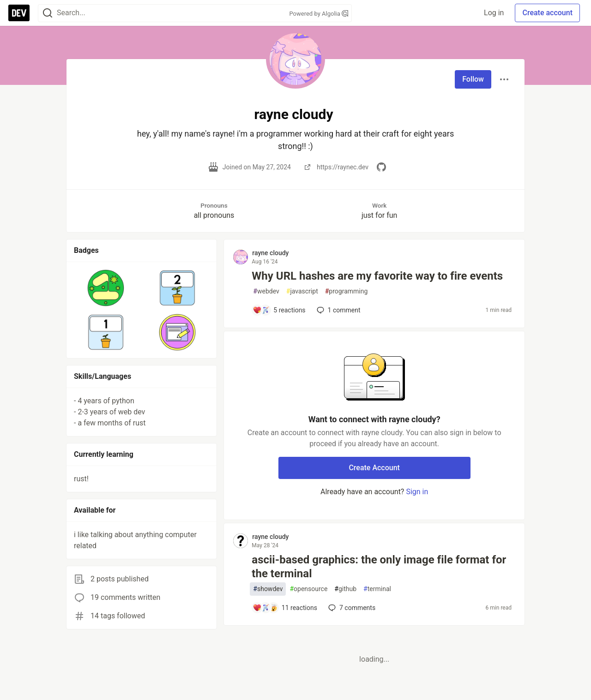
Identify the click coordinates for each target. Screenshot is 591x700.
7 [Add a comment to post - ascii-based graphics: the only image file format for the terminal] (351, 608)
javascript (302, 291)
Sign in (417, 492)
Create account (547, 13)
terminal (377, 589)
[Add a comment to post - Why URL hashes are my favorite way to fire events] (279, 310)
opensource (308, 589)
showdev (268, 589)
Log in (494, 13)
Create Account (374, 468)
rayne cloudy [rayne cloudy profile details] (270, 253)
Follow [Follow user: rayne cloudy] (473, 79)
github (345, 589)
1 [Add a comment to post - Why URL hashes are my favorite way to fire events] (338, 310)
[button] (106, 288)
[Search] (48, 13)
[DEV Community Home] (19, 13)
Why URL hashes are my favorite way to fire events (377, 276)
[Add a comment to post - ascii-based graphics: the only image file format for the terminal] (285, 608)
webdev (266, 291)
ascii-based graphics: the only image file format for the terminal (379, 567)
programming (347, 291)
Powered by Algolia (319, 14)
